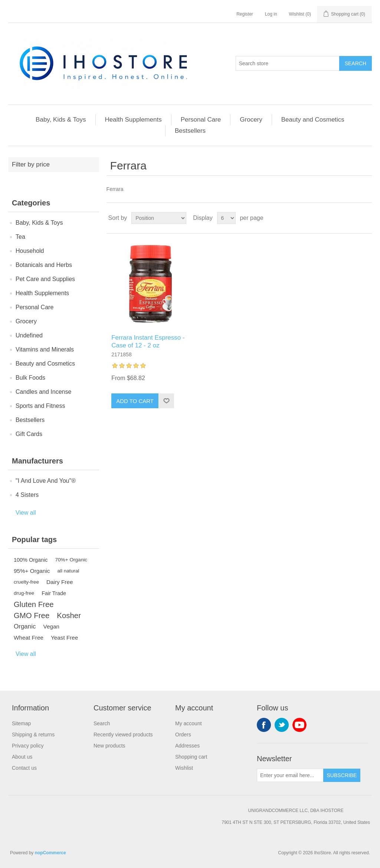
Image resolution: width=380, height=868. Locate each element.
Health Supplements (133, 120)
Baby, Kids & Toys (61, 120)
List (366, 218)
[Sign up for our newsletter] (290, 775)
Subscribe (342, 775)
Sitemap (21, 723)
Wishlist (184, 768)
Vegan (51, 626)
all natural (68, 571)
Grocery (251, 120)
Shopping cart (191, 757)
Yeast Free (64, 638)
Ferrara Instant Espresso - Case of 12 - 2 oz (148, 341)
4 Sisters (27, 495)
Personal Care (201, 120)
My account (189, 723)
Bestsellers (190, 131)
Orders (183, 735)
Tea (20, 237)
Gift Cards (29, 434)
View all (26, 513)
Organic (25, 626)
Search (356, 63)
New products (109, 746)
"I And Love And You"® (46, 481)
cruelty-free (26, 582)
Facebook (264, 725)
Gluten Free (34, 604)
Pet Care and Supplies (45, 279)
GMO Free (32, 615)
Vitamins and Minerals (45, 349)
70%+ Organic (71, 560)
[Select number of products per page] (226, 218)
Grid (352, 218)
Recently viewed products (123, 735)
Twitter (282, 725)
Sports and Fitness (40, 406)
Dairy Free (60, 582)
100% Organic (31, 560)
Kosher (69, 615)
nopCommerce (50, 853)
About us (22, 757)
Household (30, 251)
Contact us (24, 768)
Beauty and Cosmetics (313, 120)
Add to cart (135, 401)
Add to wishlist (166, 401)
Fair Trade (54, 593)
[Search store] (288, 63)
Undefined (29, 335)
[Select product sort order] (159, 218)
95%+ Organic (32, 571)
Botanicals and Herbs (44, 265)
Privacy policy (28, 746)
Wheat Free (29, 638)
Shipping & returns (33, 735)
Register (245, 14)
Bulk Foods (30, 378)
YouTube (299, 725)
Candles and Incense (43, 392)
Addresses (187, 746)
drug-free (24, 593)
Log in (271, 14)
